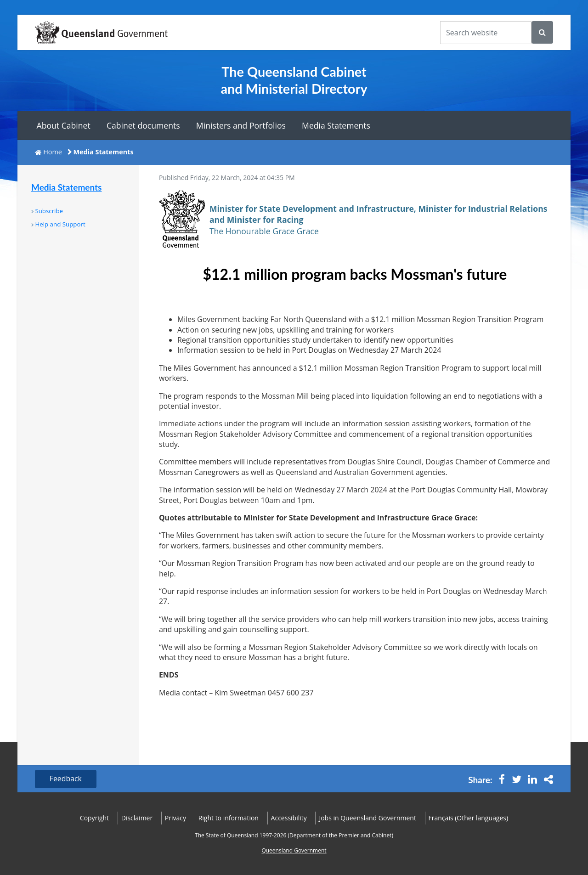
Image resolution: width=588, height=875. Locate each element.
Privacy (175, 818)
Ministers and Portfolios (241, 125)
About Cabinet (64, 125)
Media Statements (336, 125)
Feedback (66, 779)
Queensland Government (294, 850)
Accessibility (289, 818)
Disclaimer (137, 818)
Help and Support (60, 224)
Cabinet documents (143, 125)
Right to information (229, 818)
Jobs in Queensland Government (367, 818)
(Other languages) (469, 818)
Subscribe (49, 211)
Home (53, 152)
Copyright (94, 818)
